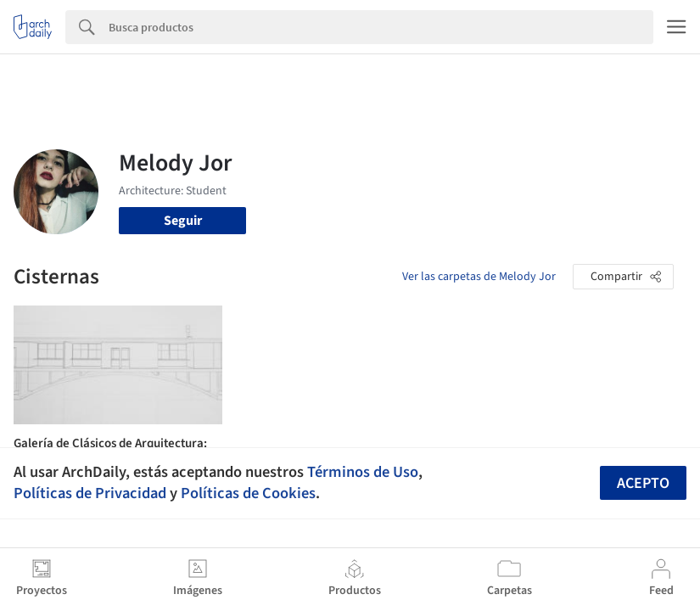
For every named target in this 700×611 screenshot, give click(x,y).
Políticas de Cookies (248, 493)
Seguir (183, 221)
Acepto (643, 483)
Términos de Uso (363, 472)
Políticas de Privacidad (90, 493)
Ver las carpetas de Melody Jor (479, 277)
